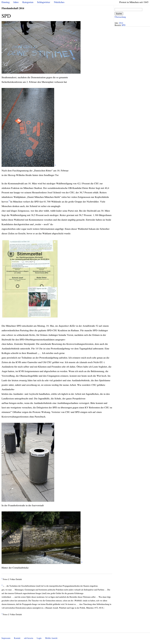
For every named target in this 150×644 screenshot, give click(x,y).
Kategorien (28, 2)
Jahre (16, 2)
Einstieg (6, 2)
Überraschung (120, 17)
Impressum (6, 638)
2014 (121, 23)
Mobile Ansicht (51, 638)
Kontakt (17, 638)
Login (39, 638)
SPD (124, 25)
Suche (119, 14)
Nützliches (59, 2)
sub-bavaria (28, 638)
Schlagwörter (44, 2)
